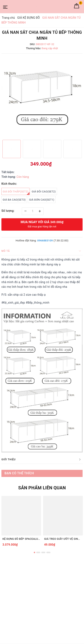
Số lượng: (8, 211)
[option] (42, 96)
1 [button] (34, 552)
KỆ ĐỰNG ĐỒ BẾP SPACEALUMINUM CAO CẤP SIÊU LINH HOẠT (21, 539)
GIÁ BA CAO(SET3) (14, 200)
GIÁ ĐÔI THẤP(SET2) (16, 192)
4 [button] (48, 552)
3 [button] (43, 552)
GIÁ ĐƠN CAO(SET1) (42, 200)
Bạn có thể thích (19, 473)
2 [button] (38, 552)
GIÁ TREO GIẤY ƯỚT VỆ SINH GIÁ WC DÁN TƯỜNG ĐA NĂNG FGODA (63, 539)
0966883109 (45, 241)
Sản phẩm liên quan (42, 488)
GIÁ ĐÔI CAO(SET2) (44, 192)
